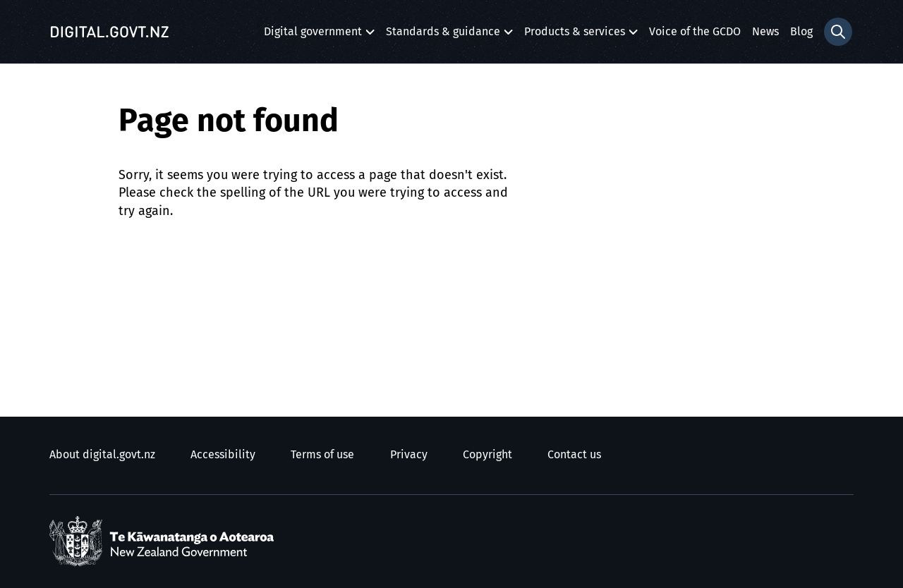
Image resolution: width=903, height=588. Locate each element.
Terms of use (322, 455)
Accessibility (223, 455)
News (765, 32)
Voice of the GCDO (695, 32)
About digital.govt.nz (102, 455)
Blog (801, 32)
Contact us (574, 455)
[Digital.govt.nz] (109, 32)
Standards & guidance (443, 36)
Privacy (409, 455)
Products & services (575, 36)
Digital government (313, 36)
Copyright (487, 455)
